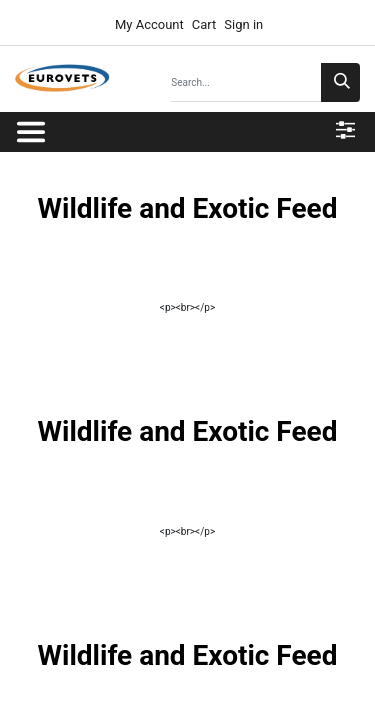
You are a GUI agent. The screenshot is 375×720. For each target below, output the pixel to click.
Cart (204, 24)
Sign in (243, 24)
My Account (148, 24)
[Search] (340, 82)
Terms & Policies (262, 689)
